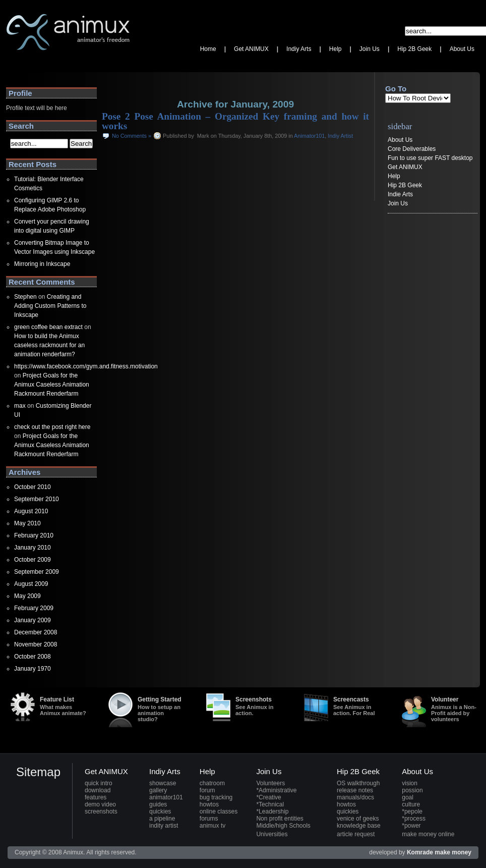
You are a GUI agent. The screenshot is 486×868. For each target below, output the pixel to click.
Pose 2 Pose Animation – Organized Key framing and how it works (235, 121)
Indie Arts (400, 194)
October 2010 (33, 487)
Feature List (64, 706)
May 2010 (27, 523)
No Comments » (132, 136)
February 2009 (34, 608)
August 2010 (31, 511)
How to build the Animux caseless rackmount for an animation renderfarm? (49, 345)
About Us (400, 140)
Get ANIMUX (405, 167)
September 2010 (37, 499)
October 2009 (33, 560)
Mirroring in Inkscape (42, 264)
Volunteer (455, 709)
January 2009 (33, 620)
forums (209, 819)
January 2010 (33, 548)
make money (453, 852)
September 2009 (37, 572)
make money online (428, 834)
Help (394, 176)
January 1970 (33, 669)
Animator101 (309, 136)
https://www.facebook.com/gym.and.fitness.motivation (86, 366)
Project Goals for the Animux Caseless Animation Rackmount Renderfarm (52, 385)
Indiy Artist (340, 136)
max (20, 406)
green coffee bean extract (48, 327)
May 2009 (27, 596)
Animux (16, 63)
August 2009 (31, 584)
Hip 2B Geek (405, 185)
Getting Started (161, 709)
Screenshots (259, 706)
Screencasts (357, 706)
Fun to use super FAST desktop (430, 158)
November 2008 (36, 644)
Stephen (25, 297)
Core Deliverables (412, 149)
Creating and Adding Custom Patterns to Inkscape (50, 306)
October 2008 (33, 657)
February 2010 (34, 535)
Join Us (398, 203)
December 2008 (36, 632)
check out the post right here (52, 427)
